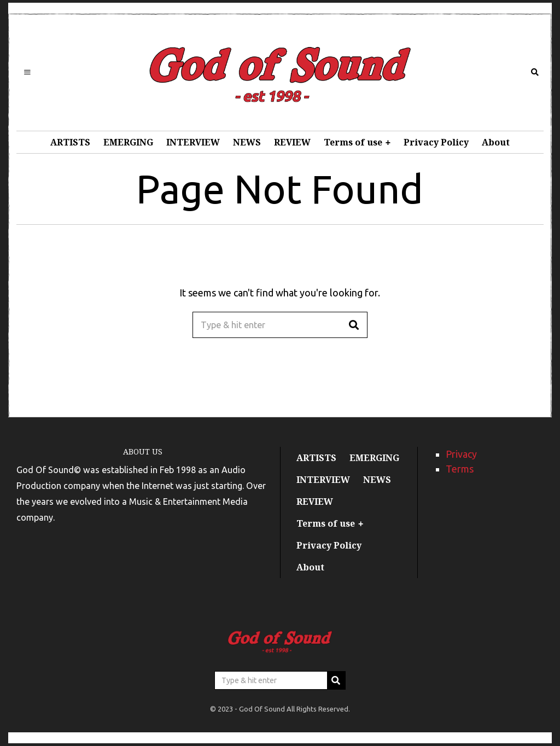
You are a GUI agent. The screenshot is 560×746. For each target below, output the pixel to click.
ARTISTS (70, 142)
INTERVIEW (193, 142)
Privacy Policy (436, 142)
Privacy (461, 454)
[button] (354, 325)
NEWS (247, 142)
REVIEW (292, 142)
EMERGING (128, 142)
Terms (460, 469)
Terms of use (353, 142)
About (496, 142)
